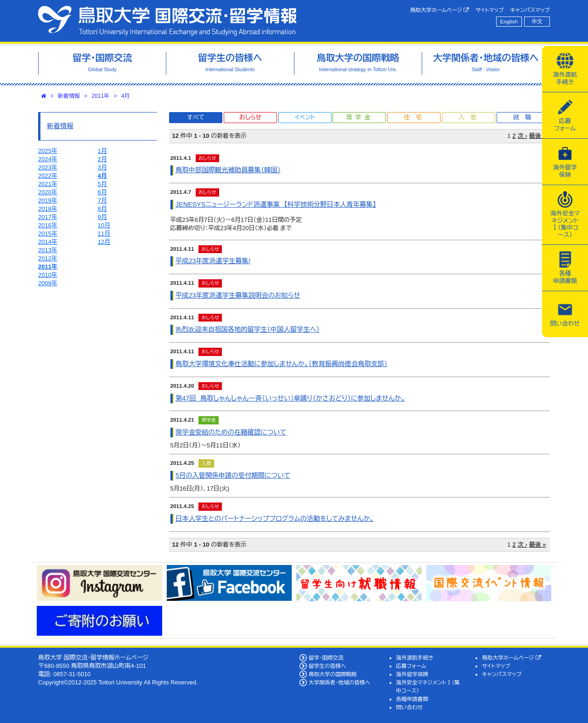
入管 (470, 117)
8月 (102, 209)
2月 (102, 159)
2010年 (48, 275)
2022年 (48, 176)
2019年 (48, 201)
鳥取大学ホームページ (440, 10)
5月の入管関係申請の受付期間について (233, 475)
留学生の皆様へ (328, 666)
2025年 (48, 151)
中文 (537, 21)
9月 (102, 217)
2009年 (48, 283)
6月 (102, 192)
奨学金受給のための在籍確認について (231, 432)
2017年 (48, 217)
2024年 (48, 159)
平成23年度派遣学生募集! (213, 261)
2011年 (100, 96)
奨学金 (360, 117)
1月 (102, 151)
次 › (523, 136)
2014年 (48, 242)
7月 (102, 201)
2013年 (48, 250)
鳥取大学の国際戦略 (333, 674)
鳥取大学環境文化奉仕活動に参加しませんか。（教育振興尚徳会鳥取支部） (281, 364)
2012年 (48, 258)
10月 (104, 225)
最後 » (538, 136)
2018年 (48, 209)
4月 (126, 96)
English (509, 21)
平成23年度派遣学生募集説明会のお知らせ (238, 295)
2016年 (48, 225)
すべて (196, 117)
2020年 (48, 192)
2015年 (48, 234)
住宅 (416, 117)
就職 (525, 117)
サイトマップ (489, 10)
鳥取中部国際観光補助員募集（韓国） (228, 170)
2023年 (48, 167)
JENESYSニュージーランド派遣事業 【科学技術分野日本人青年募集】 (276, 204)
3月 (102, 167)
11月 (104, 234)
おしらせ (250, 117)
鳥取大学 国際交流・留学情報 (167, 21)
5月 (102, 184)
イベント (305, 117)
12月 (104, 242)
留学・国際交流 (326, 658)
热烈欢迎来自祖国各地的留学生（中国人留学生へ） (248, 329)
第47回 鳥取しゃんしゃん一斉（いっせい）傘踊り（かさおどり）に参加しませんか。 (290, 398)
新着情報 (69, 96)
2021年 (48, 184)
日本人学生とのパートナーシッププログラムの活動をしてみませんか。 (275, 519)
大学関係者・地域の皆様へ (339, 682)
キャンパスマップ (530, 10)
